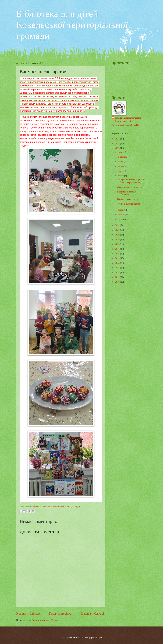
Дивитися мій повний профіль (126, 125)
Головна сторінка (60, 614)
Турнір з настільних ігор (129, 204)
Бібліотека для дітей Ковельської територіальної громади (72, 25)
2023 (118, 148)
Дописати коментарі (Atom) (45, 620)
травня (121, 171)
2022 (118, 225)
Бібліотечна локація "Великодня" (126, 193)
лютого (121, 215)
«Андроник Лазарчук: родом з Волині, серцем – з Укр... (131, 181)
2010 (118, 282)
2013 (118, 268)
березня (122, 210)
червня (121, 166)
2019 (118, 240)
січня (120, 219)
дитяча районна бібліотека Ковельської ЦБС (128, 119)
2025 (118, 139)
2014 (118, 263)
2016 (118, 254)
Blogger (98, 638)
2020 (118, 235)
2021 (118, 230)
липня (121, 162)
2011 (118, 277)
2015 (118, 258)
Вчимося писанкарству (128, 199)
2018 (118, 244)
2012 (118, 272)
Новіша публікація (28, 614)
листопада (123, 157)
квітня (121, 176)
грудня (121, 152)
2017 (118, 249)
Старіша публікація (93, 614)
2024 (118, 144)
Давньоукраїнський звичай (130, 187)
